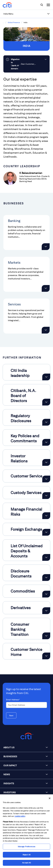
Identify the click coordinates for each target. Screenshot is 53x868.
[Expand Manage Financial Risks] (46, 516)
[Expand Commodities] (46, 594)
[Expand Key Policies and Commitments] (46, 442)
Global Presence (14, 22)
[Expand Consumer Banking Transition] (46, 636)
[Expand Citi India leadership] (46, 377)
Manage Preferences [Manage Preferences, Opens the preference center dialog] (26, 847)
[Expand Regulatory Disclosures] (46, 422)
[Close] (50, 798)
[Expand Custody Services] (46, 496)
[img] (42, 5)
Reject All (26, 855)
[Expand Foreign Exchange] (46, 532)
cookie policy (20, 816)
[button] (26, 14)
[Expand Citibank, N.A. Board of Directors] (46, 402)
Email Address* (13, 700)
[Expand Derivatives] (46, 611)
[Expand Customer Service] (46, 479)
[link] (26, 64)
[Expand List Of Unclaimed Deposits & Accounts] (46, 557)
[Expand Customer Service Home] (46, 656)
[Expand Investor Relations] (46, 462)
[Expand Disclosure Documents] (46, 577)
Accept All (26, 863)
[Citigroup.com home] (26, 736)
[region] (26, 831)
